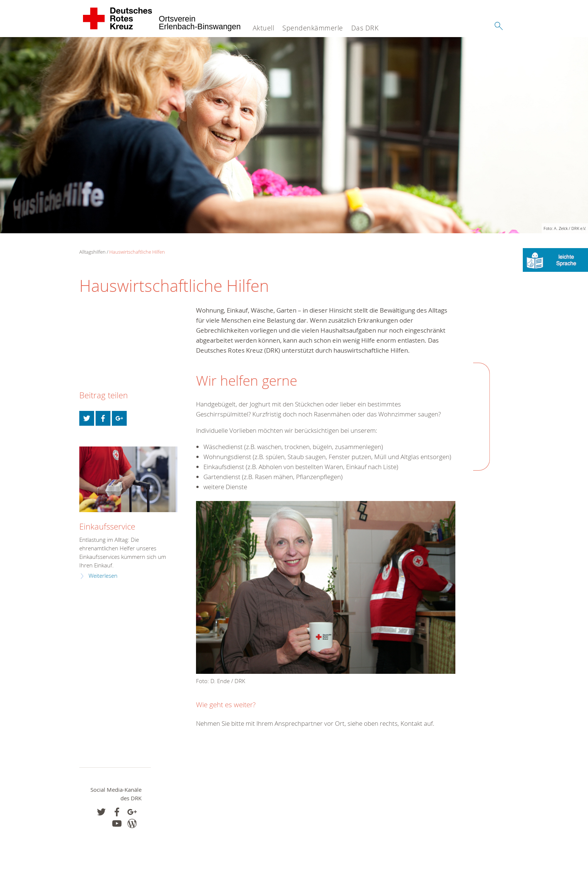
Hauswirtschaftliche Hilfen (137, 252)
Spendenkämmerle (313, 28)
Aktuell (264, 28)
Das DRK (365, 28)
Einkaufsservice (107, 526)
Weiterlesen (103, 576)
